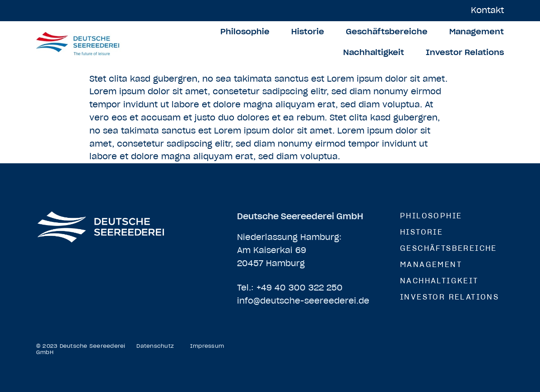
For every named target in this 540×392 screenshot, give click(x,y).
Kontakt (487, 10)
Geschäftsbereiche (387, 32)
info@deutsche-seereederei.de (303, 301)
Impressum (207, 346)
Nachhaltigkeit (374, 52)
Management (477, 32)
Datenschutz (155, 346)
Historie (308, 32)
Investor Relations (465, 52)
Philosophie (245, 32)
